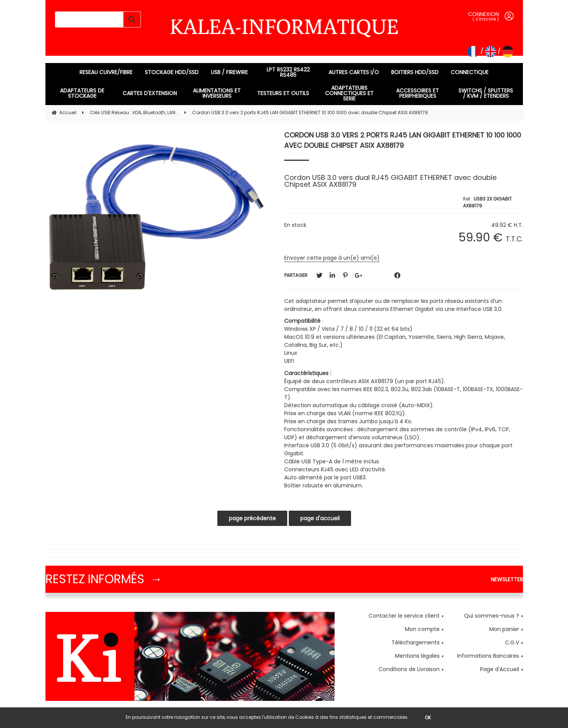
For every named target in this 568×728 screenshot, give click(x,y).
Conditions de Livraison (409, 669)
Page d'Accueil (500, 669)
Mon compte (422, 629)
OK (428, 717)
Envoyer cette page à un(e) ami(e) (332, 258)
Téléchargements (416, 642)
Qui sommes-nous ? (492, 616)
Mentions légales (417, 656)
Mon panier (504, 629)
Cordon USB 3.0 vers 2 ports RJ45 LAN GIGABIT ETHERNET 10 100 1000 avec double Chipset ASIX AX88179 (403, 140)
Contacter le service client (404, 616)
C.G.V (512, 642)
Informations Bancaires (488, 656)
